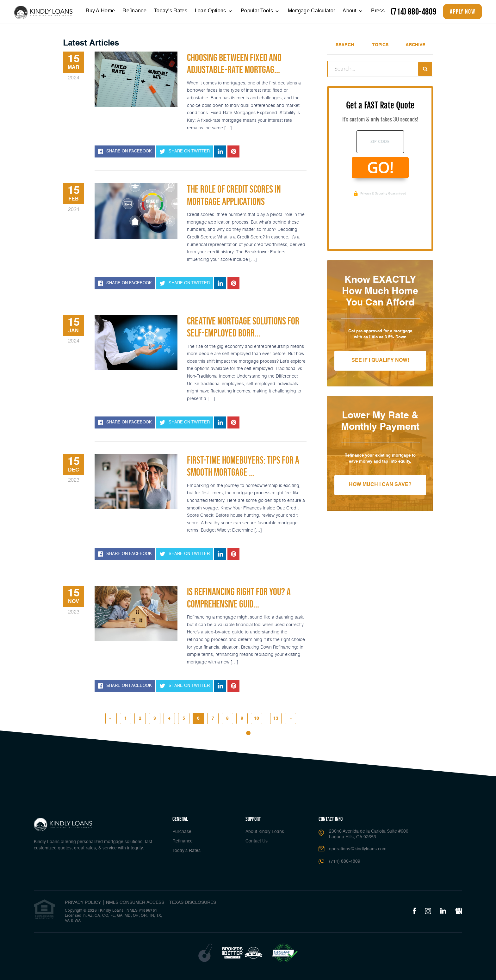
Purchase (182, 832)
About (350, 11)
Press (378, 11)
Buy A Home (100, 11)
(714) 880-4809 (413, 12)
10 (257, 718)
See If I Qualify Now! (380, 361)
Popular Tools (257, 11)
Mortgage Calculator (312, 11)
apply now (462, 11)
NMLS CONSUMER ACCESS (135, 903)
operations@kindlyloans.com (358, 849)
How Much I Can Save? (380, 485)
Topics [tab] (380, 45)
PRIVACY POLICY (83, 903)
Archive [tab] (415, 45)
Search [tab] (345, 45)
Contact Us (257, 841)
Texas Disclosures (193, 903)
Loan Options (211, 11)
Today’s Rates (171, 11)
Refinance (134, 11)
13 (276, 718)
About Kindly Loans (265, 832)
